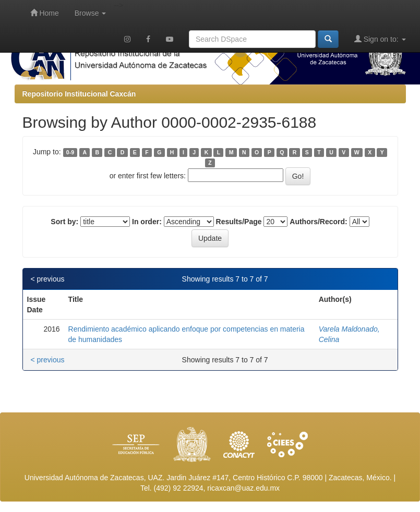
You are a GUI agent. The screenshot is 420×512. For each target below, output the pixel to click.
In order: (147, 222)
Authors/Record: (318, 222)
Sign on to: (380, 39)
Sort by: (64, 222)
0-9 (70, 152)
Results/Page (239, 222)
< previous (48, 279)
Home (45, 13)
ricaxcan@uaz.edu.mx (243, 488)
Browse (91, 13)
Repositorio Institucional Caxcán (79, 94)
